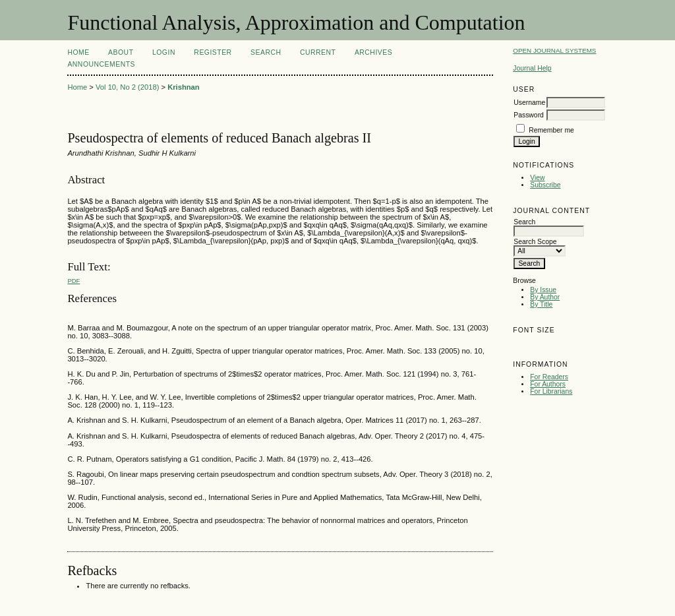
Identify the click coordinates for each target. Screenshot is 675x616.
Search (266, 52)
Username (529, 103)
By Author (545, 297)
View (537, 178)
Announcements (101, 64)
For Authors (548, 384)
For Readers (549, 377)
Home (78, 52)
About (121, 52)
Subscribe (545, 185)
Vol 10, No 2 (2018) (127, 87)
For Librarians (551, 391)
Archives (373, 52)
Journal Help (532, 68)
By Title (541, 304)
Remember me (551, 130)
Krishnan (184, 87)
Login (164, 52)
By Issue (543, 290)
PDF (73, 281)
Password (529, 115)
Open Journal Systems (554, 50)
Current (318, 52)
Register (213, 52)
